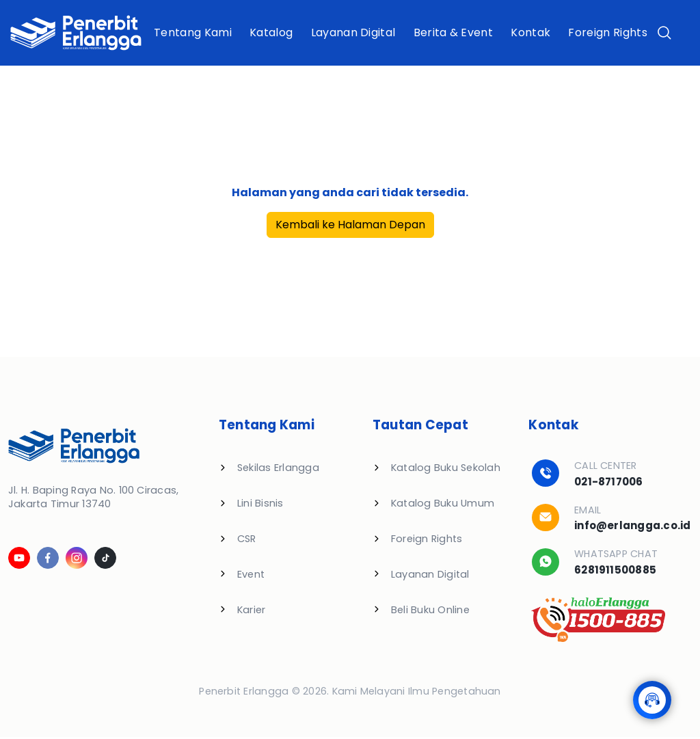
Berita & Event (453, 32)
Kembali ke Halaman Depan (350, 225)
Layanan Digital (353, 32)
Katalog (271, 32)
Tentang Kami (193, 32)
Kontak (530, 32)
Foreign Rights (608, 32)
